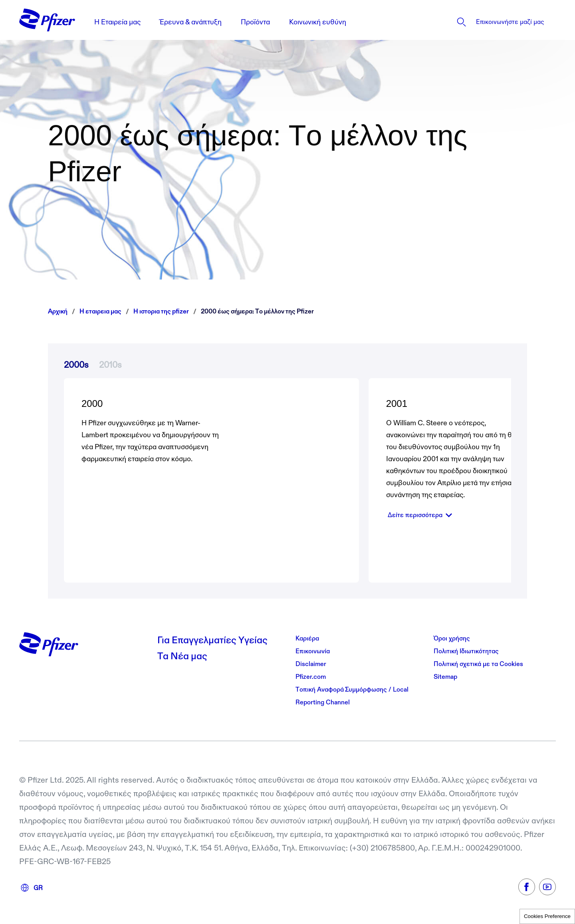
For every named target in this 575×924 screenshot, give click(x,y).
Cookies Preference (547, 916)
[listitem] (486, 22)
